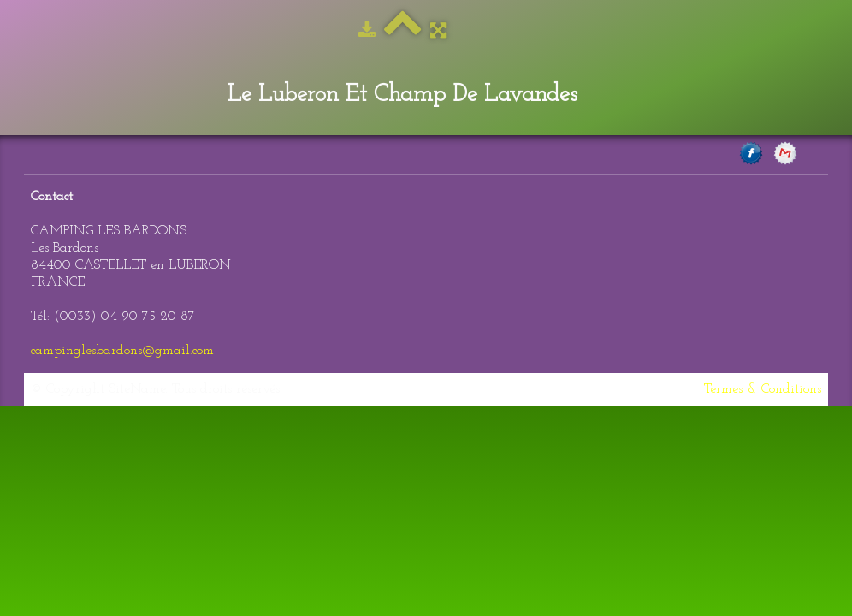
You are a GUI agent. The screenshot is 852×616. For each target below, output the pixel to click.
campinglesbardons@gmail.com (122, 351)
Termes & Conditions (763, 389)
